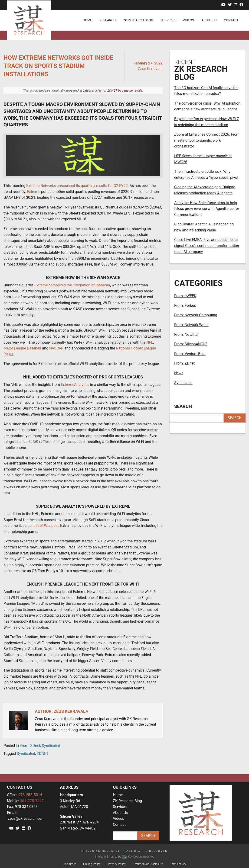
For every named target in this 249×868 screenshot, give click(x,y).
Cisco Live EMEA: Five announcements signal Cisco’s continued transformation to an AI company (207, 246)
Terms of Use (178, 864)
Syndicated (51, 746)
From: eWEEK (185, 296)
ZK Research (108, 851)
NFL (150, 342)
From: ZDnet (30, 746)
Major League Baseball (22, 348)
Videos (118, 818)
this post (46, 526)
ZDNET (43, 754)
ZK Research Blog (127, 801)
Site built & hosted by (124, 857)
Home (118, 795)
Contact (119, 825)
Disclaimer (69, 864)
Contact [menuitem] (231, 20)
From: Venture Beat (190, 354)
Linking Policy (92, 864)
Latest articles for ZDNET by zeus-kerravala (112, 90)
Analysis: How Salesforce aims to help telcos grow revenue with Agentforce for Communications (207, 209)
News (179, 373)
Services (120, 807)
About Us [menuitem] (209, 20)
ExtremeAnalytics (75, 385)
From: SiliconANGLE (191, 344)
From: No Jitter (186, 335)
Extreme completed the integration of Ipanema (72, 285)
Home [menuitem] (87, 20)
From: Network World (191, 325)
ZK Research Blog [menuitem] (138, 20)
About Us (120, 813)
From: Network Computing (196, 315)
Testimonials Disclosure (148, 864)
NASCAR (56, 348)
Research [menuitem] (108, 20)
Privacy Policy (117, 864)
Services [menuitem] (168, 20)
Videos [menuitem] (188, 20)
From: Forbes (185, 306)
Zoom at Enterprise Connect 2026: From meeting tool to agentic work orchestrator (207, 140)
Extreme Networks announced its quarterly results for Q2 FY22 (77, 186)
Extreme (34, 192)
